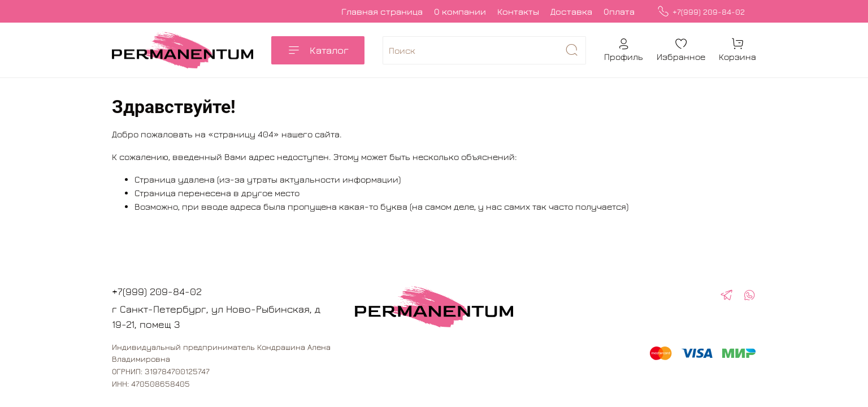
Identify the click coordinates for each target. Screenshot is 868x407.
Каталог (318, 50)
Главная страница (382, 11)
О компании (460, 11)
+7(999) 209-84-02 (701, 12)
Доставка (571, 11)
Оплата (619, 11)
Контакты (518, 11)
